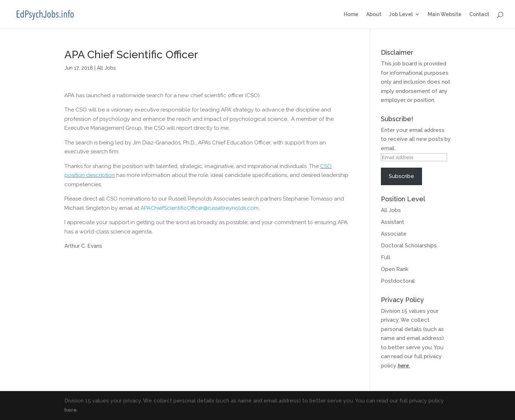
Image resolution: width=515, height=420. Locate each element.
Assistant (393, 222)
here (403, 366)
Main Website (445, 14)
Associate (394, 234)
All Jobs (106, 68)
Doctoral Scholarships (409, 246)
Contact (479, 14)
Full (386, 257)
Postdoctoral (398, 281)
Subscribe (401, 176)
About (374, 14)
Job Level (401, 14)
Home (351, 14)
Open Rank (395, 269)
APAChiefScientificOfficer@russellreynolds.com (200, 208)
